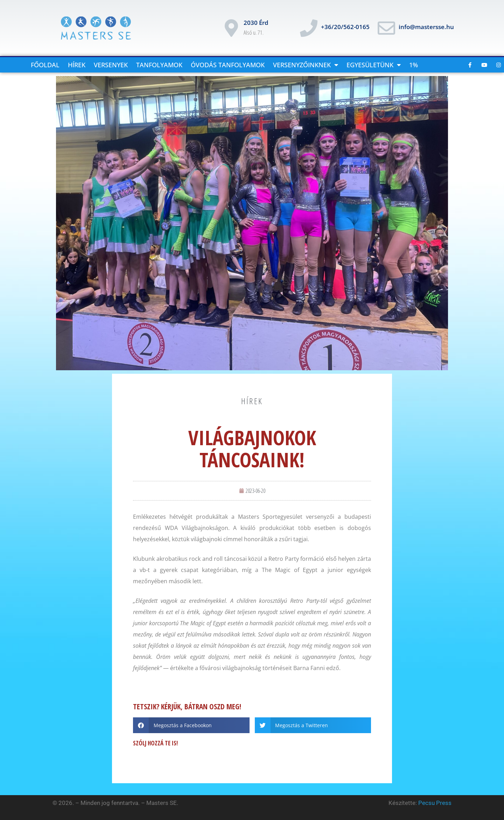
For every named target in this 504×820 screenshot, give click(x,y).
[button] (191, 725)
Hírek (77, 65)
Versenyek (111, 65)
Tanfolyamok (159, 65)
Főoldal (45, 65)
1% (414, 65)
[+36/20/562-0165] (309, 28)
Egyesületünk (374, 65)
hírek (252, 401)
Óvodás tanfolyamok (228, 65)
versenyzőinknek (306, 65)
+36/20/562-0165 (345, 27)
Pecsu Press (435, 803)
